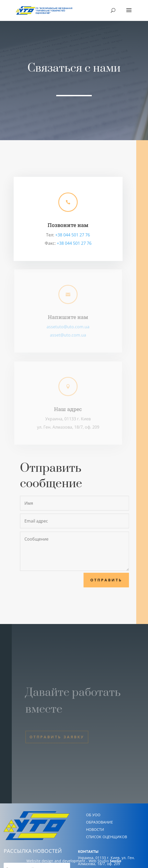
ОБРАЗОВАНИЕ (99, 822)
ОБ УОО (93, 815)
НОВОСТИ (95, 829)
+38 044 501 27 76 (73, 235)
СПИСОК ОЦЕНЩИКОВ (107, 837)
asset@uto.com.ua (68, 335)
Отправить (109, 580)
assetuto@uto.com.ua (68, 327)
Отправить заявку (57, 737)
